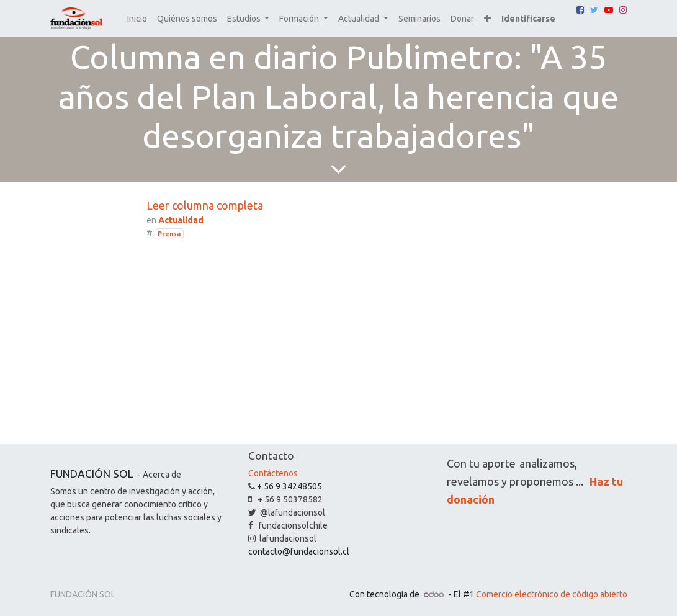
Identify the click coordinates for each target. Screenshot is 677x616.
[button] (487, 19)
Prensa (169, 234)
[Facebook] (580, 10)
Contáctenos (273, 473)
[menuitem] (137, 19)
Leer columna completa (205, 205)
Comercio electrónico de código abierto (552, 594)
